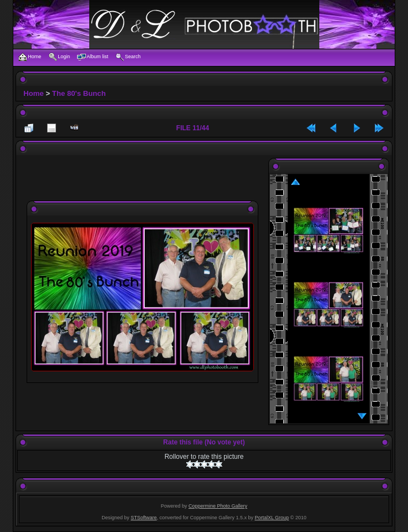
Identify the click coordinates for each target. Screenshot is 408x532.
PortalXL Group (272, 518)
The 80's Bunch (79, 93)
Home (34, 93)
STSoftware (144, 518)
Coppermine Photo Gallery (218, 506)
